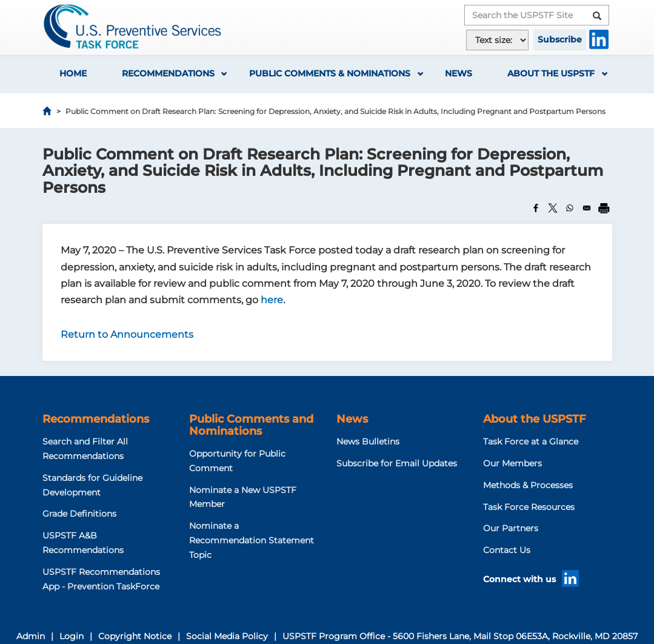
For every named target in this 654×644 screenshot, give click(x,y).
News (459, 73)
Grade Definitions (79, 514)
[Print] (604, 208)
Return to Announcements (127, 334)
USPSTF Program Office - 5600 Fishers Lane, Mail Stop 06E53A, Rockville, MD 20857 (460, 636)
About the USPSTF (551, 73)
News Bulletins (368, 441)
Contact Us (507, 550)
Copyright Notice (135, 636)
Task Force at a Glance (531, 441)
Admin (31, 636)
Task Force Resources (529, 507)
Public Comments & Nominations (330, 73)
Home (73, 73)
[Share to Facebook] (536, 208)
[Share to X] (553, 208)
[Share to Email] (587, 208)
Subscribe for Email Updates (397, 463)
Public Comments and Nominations (251, 425)
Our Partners (511, 528)
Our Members (512, 463)
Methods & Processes (528, 485)
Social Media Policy (227, 636)
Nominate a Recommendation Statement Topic (252, 540)
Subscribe (560, 39)
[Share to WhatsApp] (570, 208)
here (272, 300)
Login (72, 636)
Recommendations (168, 73)
